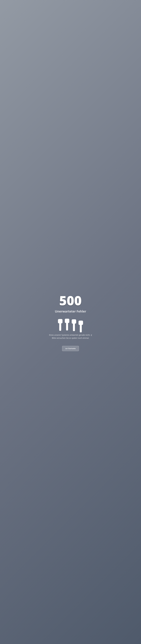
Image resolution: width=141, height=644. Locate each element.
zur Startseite (71, 348)
